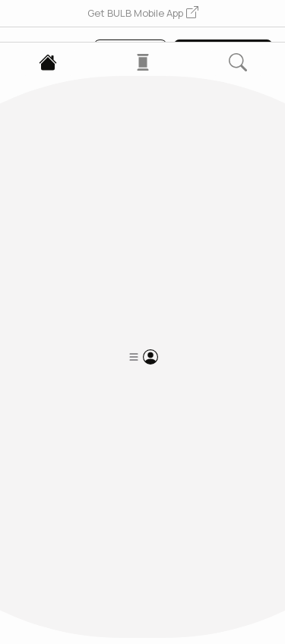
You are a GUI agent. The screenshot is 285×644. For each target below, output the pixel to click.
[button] (143, 14)
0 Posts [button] (32, 337)
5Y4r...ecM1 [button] (41, 253)
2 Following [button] (167, 337)
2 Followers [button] (94, 337)
